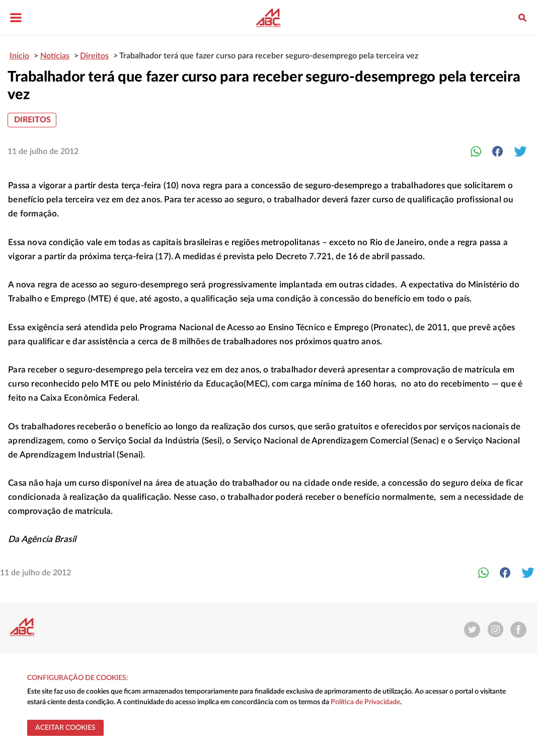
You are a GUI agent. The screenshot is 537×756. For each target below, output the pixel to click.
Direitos (32, 120)
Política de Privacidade (365, 702)
